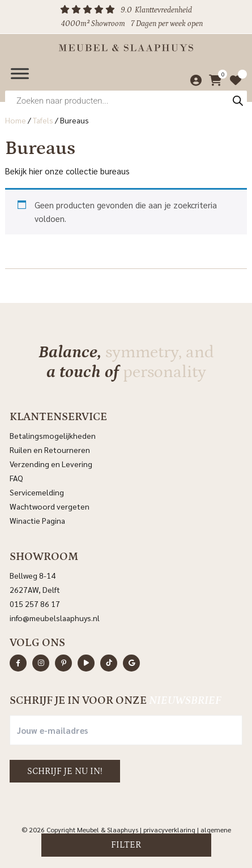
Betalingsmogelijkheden (53, 435)
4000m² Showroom (93, 24)
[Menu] (20, 73)
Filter (126, 845)
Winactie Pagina (38, 520)
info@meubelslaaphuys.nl (55, 618)
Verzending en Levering (51, 464)
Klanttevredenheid (163, 10)
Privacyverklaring (169, 829)
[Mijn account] (193, 80)
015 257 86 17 (35, 604)
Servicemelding (37, 492)
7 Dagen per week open (167, 24)
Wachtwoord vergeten (50, 506)
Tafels (43, 120)
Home (16, 120)
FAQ (16, 478)
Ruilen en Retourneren (50, 450)
